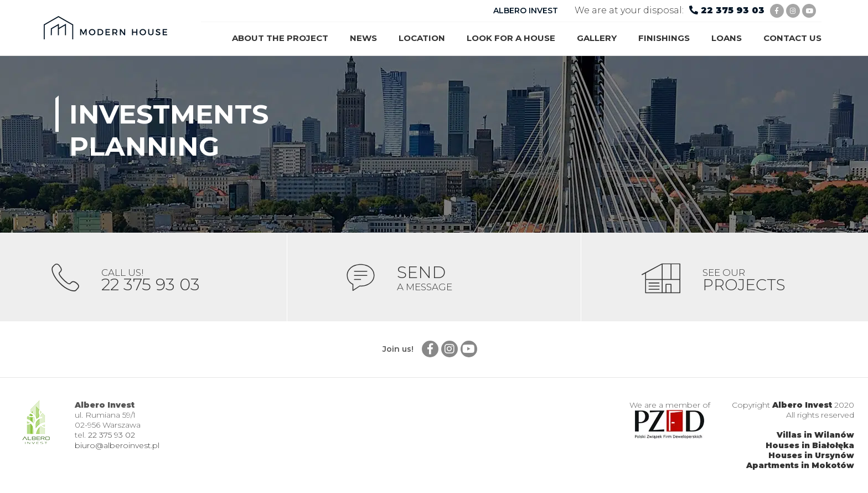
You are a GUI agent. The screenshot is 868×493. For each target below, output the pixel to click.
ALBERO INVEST (526, 11)
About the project (280, 38)
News (363, 38)
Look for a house (511, 38)
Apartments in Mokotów (800, 465)
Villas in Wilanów (815, 435)
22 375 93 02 (112, 435)
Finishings (664, 38)
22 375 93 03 (733, 10)
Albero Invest (802, 405)
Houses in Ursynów (811, 455)
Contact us (792, 38)
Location (422, 38)
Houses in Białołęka (810, 445)
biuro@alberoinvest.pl (117, 445)
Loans (727, 38)
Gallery (597, 38)
